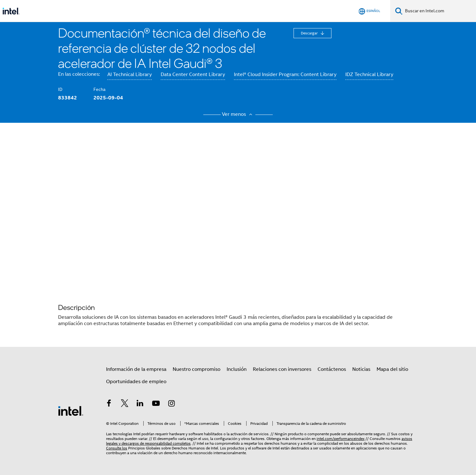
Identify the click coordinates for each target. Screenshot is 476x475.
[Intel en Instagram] (171, 404)
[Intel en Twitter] (125, 404)
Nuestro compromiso (196, 369)
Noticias (361, 369)
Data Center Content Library (193, 74)
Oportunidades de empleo (136, 382)
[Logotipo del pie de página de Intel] (71, 411)
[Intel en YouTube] (156, 404)
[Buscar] (399, 11)
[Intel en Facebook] (109, 404)
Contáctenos (332, 369)
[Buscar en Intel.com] (439, 11)
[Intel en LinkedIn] (140, 404)
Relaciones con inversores (282, 369)
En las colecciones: (79, 74)
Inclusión (237, 369)
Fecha (99, 89)
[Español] (369, 11)
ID (60, 89)
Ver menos (238, 114)
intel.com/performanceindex (341, 439)
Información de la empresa (136, 369)
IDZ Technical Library (369, 74)
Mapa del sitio (392, 369)
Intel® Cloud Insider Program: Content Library (285, 74)
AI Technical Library (130, 74)
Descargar (310, 33)
